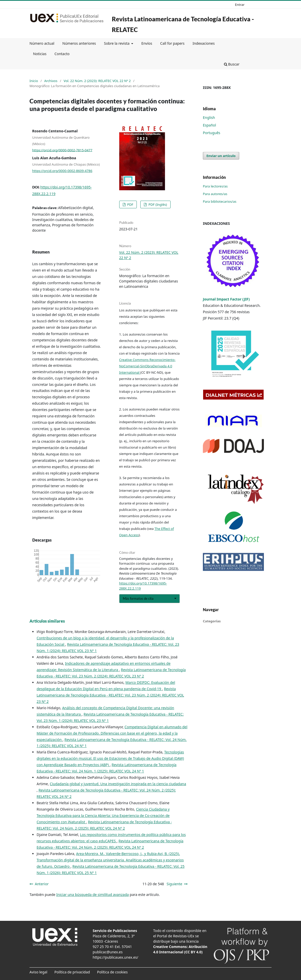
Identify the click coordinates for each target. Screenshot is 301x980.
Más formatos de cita (138, 598)
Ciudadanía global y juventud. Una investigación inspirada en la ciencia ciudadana (118, 784)
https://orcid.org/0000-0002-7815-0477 (62, 150)
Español (209, 125)
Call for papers (172, 43)
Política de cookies (112, 972)
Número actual (42, 43)
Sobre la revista (117, 43)
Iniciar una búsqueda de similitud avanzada (92, 895)
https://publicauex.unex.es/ (116, 957)
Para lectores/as (215, 186)
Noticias (40, 54)
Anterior (42, 884)
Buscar (232, 64)
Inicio (34, 81)
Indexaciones (204, 43)
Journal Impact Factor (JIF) (226, 299)
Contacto (62, 54)
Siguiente (174, 884)
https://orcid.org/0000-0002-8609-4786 (62, 171)
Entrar (240, 5)
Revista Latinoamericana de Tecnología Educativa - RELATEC (183, 24)
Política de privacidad (72, 972)
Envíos (147, 43)
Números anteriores (79, 43)
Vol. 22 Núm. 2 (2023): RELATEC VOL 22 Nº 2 (97, 81)
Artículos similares (47, 621)
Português (212, 133)
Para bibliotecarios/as (220, 201)
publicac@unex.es (108, 952)
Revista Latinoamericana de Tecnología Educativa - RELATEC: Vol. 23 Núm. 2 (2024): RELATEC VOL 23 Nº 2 (110, 695)
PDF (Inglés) (157, 204)
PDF (130, 204)
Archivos (51, 81)
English (209, 117)
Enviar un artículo (221, 156)
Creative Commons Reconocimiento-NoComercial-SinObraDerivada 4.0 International (147, 366)
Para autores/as (215, 194)
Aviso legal (38, 972)
